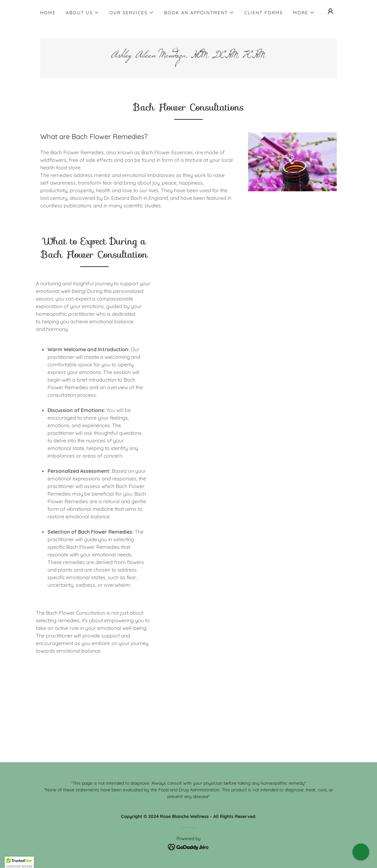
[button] (83, 13)
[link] (188, 55)
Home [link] (48, 13)
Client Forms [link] (264, 13)
